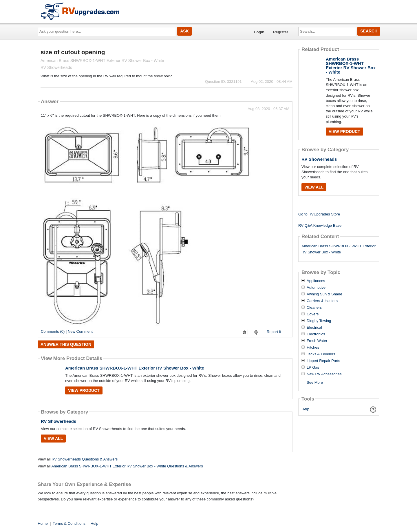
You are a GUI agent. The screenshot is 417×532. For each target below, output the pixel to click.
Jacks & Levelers (321, 354)
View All (53, 438)
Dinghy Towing (319, 321)
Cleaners (314, 308)
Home (43, 523)
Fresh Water (317, 341)
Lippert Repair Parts (323, 361)
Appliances (316, 281)
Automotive (316, 288)
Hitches (313, 348)
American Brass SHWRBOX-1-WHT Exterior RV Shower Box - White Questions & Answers (127, 466)
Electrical (314, 328)
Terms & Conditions (69, 523)
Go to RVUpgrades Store (319, 214)
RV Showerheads (58, 421)
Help (305, 409)
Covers (313, 314)
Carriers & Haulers (322, 301)
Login (259, 32)
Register (281, 32)
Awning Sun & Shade (324, 294)
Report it (274, 332)
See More (315, 382)
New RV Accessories (324, 374)
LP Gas (313, 368)
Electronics (316, 334)
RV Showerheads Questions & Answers (85, 459)
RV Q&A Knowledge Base (320, 225)
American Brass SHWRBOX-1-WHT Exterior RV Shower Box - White (135, 368)
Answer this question (66, 344)
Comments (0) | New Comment (67, 331)
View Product (84, 390)
